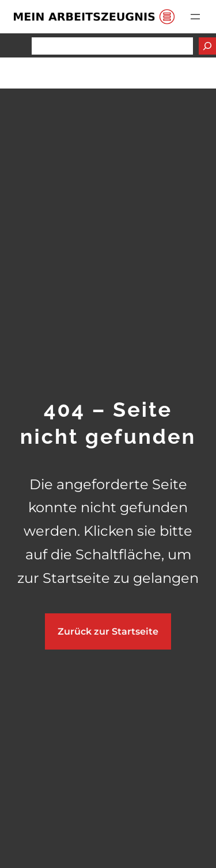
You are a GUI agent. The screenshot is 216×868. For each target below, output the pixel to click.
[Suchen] (207, 46)
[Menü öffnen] (195, 17)
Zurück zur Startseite (108, 631)
